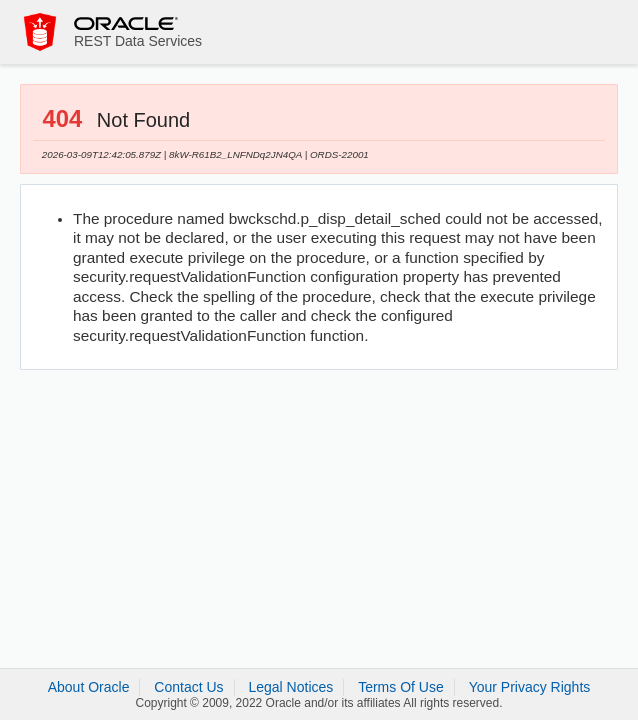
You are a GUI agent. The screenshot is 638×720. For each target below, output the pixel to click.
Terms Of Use (401, 687)
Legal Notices (290, 687)
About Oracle (89, 687)
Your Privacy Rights (530, 687)
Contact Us (188, 687)
